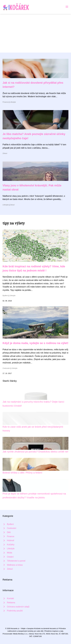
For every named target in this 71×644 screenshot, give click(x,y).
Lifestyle (13, 102)
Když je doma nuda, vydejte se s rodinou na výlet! (35, 343)
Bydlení (5, 296)
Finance (6, 102)
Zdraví (5, 153)
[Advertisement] (35, 33)
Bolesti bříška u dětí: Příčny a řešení (22, 473)
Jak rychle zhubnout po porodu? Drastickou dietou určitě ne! (35, 452)
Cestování (6, 368)
